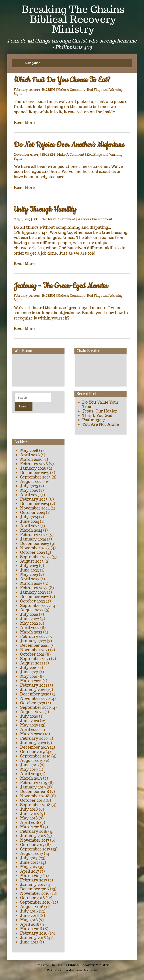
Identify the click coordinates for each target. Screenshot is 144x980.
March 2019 (31, 778)
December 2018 (35, 791)
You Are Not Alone (101, 424)
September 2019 (35, 756)
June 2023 (29, 570)
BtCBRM (49, 90)
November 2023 (35, 548)
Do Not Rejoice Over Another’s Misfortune (69, 145)
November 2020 (35, 698)
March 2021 (31, 681)
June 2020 (30, 721)
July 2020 (29, 716)
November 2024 (35, 508)
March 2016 (31, 929)
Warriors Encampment (95, 219)
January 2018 (33, 836)
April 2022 (30, 628)
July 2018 (29, 809)
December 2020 (35, 694)
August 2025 (32, 481)
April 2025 (30, 495)
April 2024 (30, 526)
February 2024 (34, 535)
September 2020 (35, 707)
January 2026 (33, 468)
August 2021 (32, 663)
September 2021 (35, 659)
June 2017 (29, 862)
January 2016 (33, 938)
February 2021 (34, 685)
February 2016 (34, 933)
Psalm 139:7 (94, 420)
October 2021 (32, 654)
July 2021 (29, 667)
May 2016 (29, 920)
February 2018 (34, 831)
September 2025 (35, 477)
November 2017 (35, 840)
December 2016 (35, 889)
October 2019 (32, 752)
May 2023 (29, 574)
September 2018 (35, 805)
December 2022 (35, 597)
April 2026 (30, 455)
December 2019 (35, 747)
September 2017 (35, 849)
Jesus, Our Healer (100, 411)
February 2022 (34, 636)
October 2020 (33, 703)
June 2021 (29, 672)
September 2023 (35, 557)
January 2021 (33, 690)
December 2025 (35, 473)
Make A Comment (71, 90)
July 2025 (29, 486)
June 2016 (29, 915)
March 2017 (31, 876)
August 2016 (32, 907)
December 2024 (35, 504)
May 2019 (29, 769)
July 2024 (29, 517)
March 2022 (31, 632)
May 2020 (29, 725)
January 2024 (33, 539)
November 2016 (35, 893)
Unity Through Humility (45, 210)
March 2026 (31, 459)
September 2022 (35, 605)
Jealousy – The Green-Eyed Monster (61, 286)
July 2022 (29, 614)
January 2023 (33, 592)
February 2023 (34, 588)
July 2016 (29, 911)
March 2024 (31, 530)
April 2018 (30, 822)
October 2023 (33, 552)
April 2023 (30, 579)
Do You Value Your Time (100, 404)
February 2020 (34, 738)
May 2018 (29, 818)
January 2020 (33, 743)
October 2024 (33, 512)
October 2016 (32, 898)
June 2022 (29, 619)
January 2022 (33, 641)
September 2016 (35, 902)
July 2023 (29, 566)
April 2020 (30, 729)
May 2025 (29, 490)
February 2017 (34, 880)
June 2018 (29, 814)
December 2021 (34, 645)
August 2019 (32, 760)
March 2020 (31, 734)
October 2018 (32, 800)
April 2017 (29, 871)
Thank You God (97, 415)
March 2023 (31, 583)
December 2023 (35, 543)
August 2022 (32, 610)
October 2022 (32, 601)
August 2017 (32, 853)
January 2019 (33, 787)
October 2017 (32, 845)
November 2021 (35, 650)
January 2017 (33, 884)
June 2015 (29, 942)
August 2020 (32, 712)
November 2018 (35, 796)
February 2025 (34, 499)
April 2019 (30, 774)
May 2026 (29, 450)
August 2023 (32, 561)
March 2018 (31, 827)
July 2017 (29, 858)
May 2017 (29, 867)
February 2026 (34, 464)
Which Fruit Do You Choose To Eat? (62, 80)
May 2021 (29, 676)
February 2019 (34, 783)
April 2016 (30, 924)
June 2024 (29, 521)
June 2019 (29, 765)
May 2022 (29, 623)
